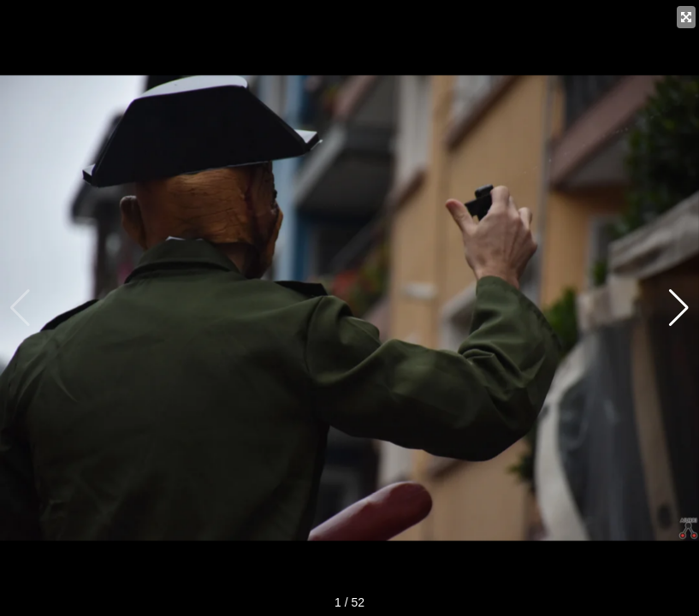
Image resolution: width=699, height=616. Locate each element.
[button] (679, 308)
